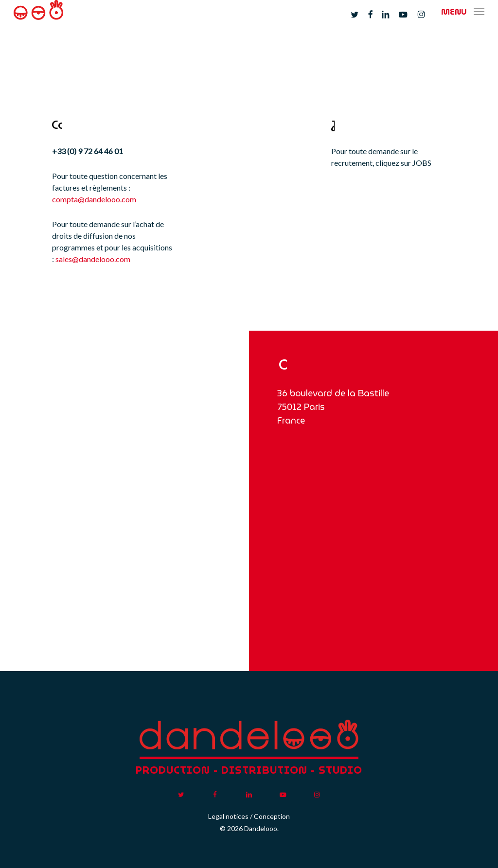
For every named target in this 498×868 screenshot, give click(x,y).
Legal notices (228, 816)
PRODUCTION (173, 770)
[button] (463, 22)
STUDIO (340, 770)
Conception (272, 816)
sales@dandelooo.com (93, 259)
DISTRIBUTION (264, 770)
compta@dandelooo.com (94, 199)
